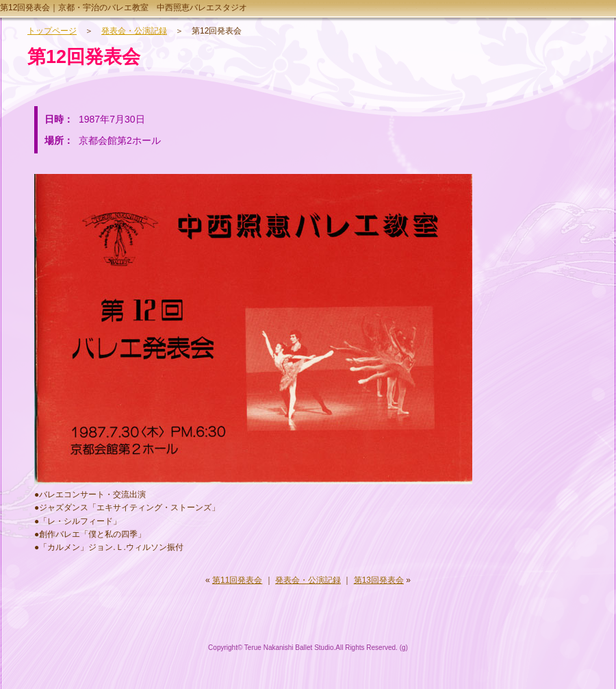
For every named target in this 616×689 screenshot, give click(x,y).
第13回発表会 (379, 580)
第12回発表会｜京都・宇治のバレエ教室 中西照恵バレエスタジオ (124, 8)
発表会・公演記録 (134, 31)
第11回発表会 (237, 580)
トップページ (52, 31)
